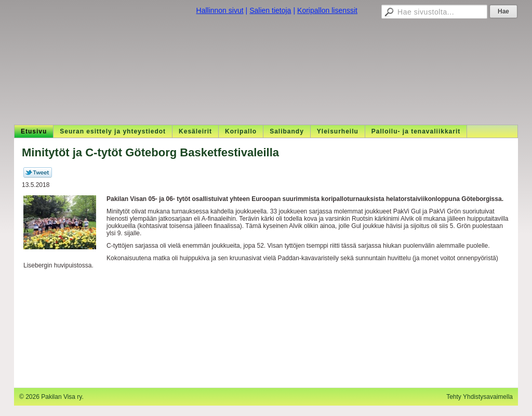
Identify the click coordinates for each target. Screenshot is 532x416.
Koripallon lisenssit (327, 10)
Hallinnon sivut (220, 10)
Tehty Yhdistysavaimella (480, 397)
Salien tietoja (270, 10)
